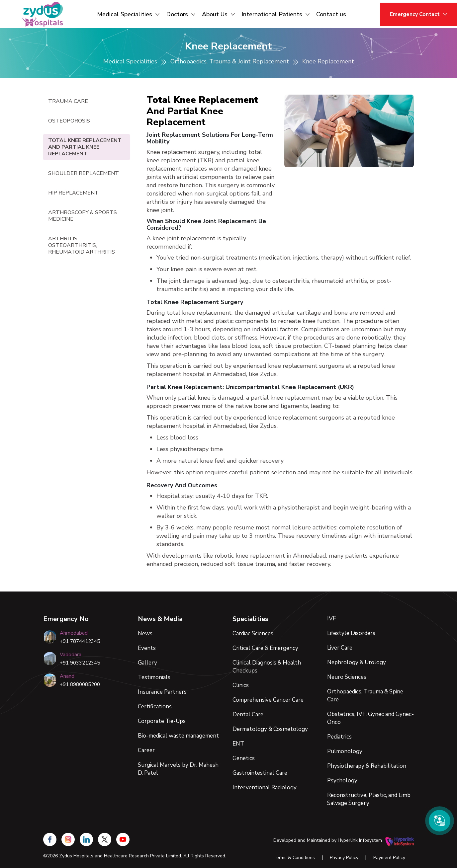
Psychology (342, 781)
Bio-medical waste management (178, 736)
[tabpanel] (280, 331)
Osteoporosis (69, 121)
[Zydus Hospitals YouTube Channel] (123, 839)
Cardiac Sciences (253, 633)
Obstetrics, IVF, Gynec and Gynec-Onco (370, 718)
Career (146, 750)
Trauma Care (68, 101)
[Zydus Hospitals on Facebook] (50, 839)
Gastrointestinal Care (260, 773)
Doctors (181, 14)
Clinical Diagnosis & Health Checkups (267, 667)
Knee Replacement (328, 61)
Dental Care (248, 714)
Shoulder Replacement (84, 173)
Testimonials (154, 677)
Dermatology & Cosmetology (270, 729)
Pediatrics (339, 737)
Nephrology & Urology (357, 662)
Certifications (155, 707)
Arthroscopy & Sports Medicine (83, 216)
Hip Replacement (73, 193)
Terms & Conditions (294, 858)
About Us (218, 14)
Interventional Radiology (265, 788)
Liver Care (340, 648)
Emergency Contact (418, 14)
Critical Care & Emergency (265, 648)
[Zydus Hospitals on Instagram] (68, 839)
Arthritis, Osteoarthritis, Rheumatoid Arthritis (82, 245)
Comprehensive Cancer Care (268, 700)
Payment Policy (389, 858)
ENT (238, 744)
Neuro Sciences (347, 677)
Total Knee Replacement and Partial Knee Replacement (85, 147)
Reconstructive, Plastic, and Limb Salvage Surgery (369, 799)
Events (147, 648)
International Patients (275, 14)
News (145, 633)
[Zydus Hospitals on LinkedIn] (86, 839)
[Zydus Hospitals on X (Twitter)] (105, 839)
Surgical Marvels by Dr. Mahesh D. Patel (178, 769)
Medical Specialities (128, 14)
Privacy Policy (344, 858)
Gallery (147, 663)
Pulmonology (345, 751)
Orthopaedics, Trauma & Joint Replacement (230, 61)
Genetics (244, 758)
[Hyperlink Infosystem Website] (400, 840)
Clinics (241, 685)
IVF (332, 619)
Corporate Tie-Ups (162, 721)
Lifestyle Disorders (351, 633)
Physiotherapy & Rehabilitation (367, 766)
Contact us (331, 14)
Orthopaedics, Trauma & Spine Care (365, 696)
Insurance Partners (162, 692)
